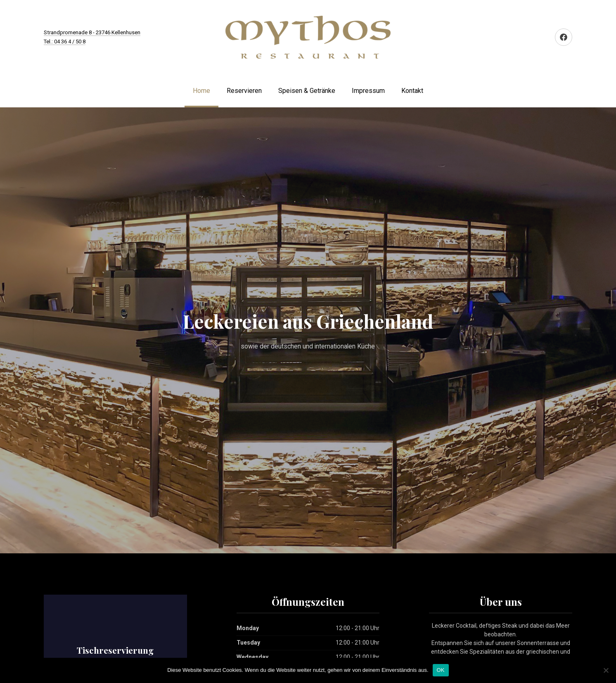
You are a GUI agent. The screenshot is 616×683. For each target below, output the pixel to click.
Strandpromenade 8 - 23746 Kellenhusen (92, 32)
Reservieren (244, 91)
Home (201, 91)
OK (441, 670)
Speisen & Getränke (307, 91)
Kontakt (412, 91)
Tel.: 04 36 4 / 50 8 (65, 42)
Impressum (368, 91)
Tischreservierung (115, 650)
